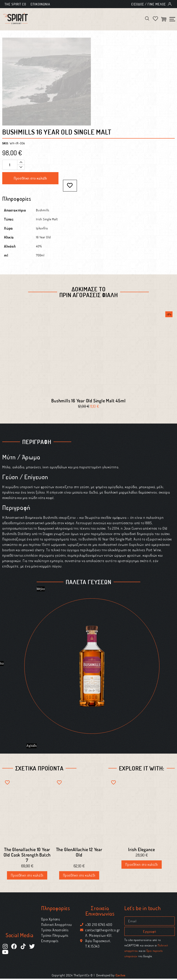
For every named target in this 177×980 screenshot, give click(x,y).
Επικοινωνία (40, 4)
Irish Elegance (142, 850)
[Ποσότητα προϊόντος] (13, 165)
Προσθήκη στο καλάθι (30, 179)
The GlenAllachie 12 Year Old (79, 853)
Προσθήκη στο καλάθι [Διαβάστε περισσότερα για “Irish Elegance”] (141, 866)
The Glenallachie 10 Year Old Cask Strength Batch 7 (27, 856)
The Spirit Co (15, 4)
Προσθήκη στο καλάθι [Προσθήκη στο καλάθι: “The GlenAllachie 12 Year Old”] (79, 876)
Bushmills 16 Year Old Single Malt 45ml (88, 402)
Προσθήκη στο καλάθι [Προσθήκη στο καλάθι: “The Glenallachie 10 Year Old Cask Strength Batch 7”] (27, 876)
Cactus (121, 977)
